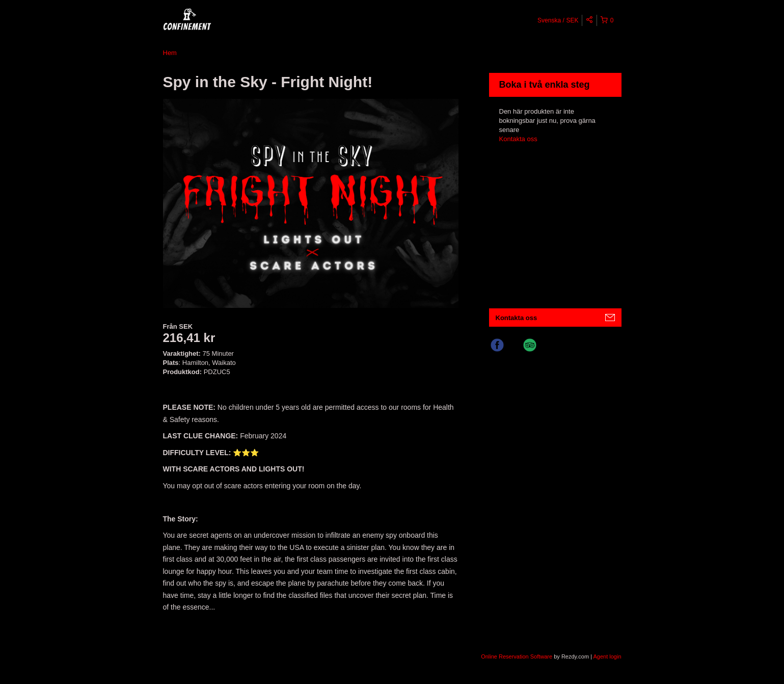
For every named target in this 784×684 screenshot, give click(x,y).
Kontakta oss (518, 139)
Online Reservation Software (517, 656)
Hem (170, 53)
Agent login (607, 656)
